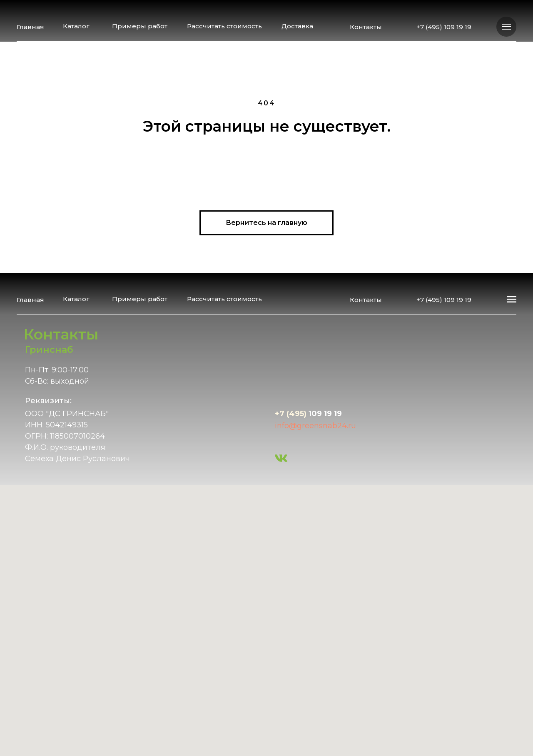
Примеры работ (140, 26)
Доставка (297, 26)
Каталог (76, 26)
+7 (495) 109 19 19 (444, 27)
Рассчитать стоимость (224, 26)
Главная (30, 27)
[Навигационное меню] (506, 27)
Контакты (366, 27)
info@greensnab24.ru (315, 426)
